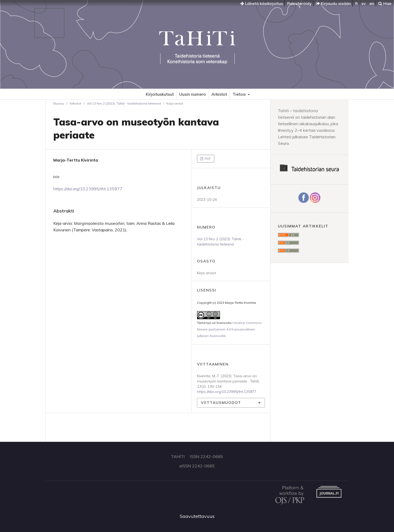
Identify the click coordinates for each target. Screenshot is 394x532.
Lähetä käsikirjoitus (262, 3)
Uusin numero (193, 94)
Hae (385, 3)
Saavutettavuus (197, 516)
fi (356, 3)
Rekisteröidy (299, 3)
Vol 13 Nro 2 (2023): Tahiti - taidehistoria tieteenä (124, 103)
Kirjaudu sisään (333, 3)
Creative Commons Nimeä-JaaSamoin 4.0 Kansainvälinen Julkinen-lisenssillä (229, 329)
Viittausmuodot (221, 403)
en (372, 3)
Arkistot (219, 94)
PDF (207, 159)
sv (364, 3)
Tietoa (240, 94)
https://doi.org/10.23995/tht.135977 (88, 189)
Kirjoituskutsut (160, 94)
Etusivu (59, 103)
